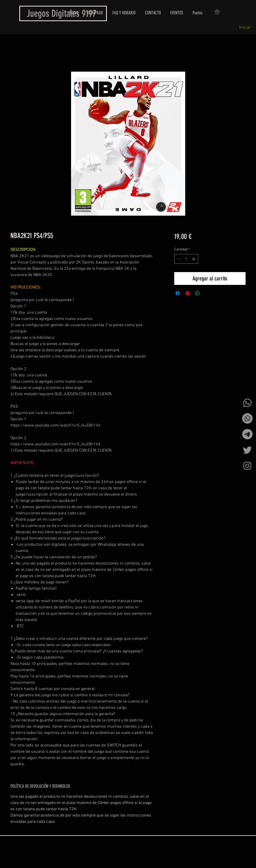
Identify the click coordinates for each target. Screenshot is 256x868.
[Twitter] (247, 450)
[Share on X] (207, 293)
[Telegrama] (247, 434)
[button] (220, 12)
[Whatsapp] (247, 403)
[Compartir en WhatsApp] (197, 293)
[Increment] (194, 259)
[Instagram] (247, 465)
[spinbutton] (186, 259)
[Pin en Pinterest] (188, 293)
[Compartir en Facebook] (178, 293)
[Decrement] (178, 259)
